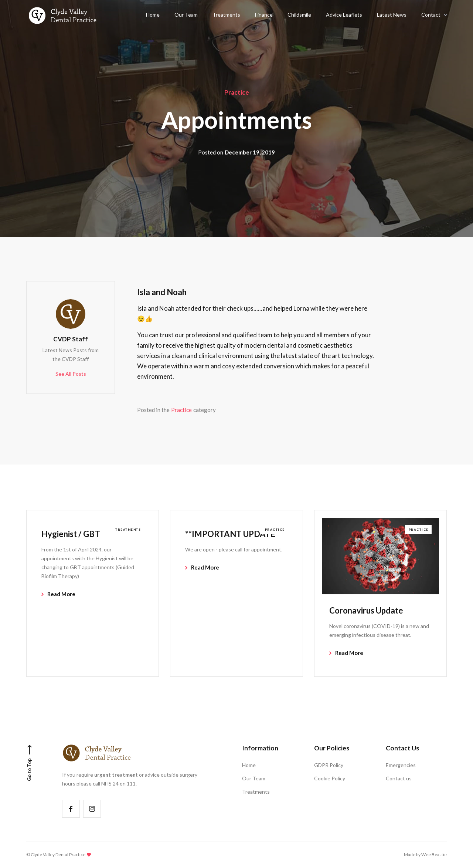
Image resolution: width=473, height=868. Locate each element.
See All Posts (71, 374)
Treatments (256, 792)
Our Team (254, 778)
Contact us (399, 778)
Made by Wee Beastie (425, 855)
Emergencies (401, 765)
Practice (237, 92)
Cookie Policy (330, 778)
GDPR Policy (329, 765)
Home (249, 765)
